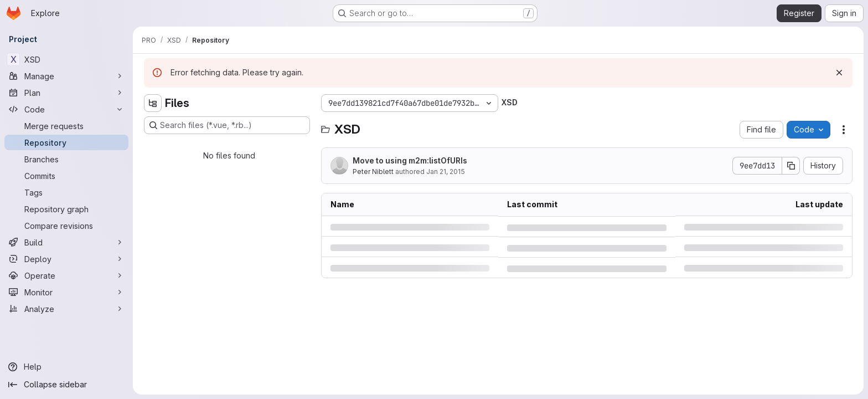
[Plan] (66, 93)
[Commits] (66, 176)
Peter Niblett (373, 172)
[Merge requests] (66, 126)
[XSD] (66, 59)
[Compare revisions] (66, 226)
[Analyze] (66, 309)
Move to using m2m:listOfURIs (410, 160)
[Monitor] (66, 292)
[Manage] (66, 76)
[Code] (66, 109)
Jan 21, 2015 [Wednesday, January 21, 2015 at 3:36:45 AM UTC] (446, 172)
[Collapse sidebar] (66, 385)
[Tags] (66, 192)
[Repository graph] (66, 209)
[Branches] (66, 159)
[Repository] (66, 142)
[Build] (66, 242)
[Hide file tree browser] (153, 103)
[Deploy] (66, 259)
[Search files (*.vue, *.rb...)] (227, 125)
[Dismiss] (839, 73)
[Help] (66, 367)
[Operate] (66, 275)
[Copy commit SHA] (791, 166)
